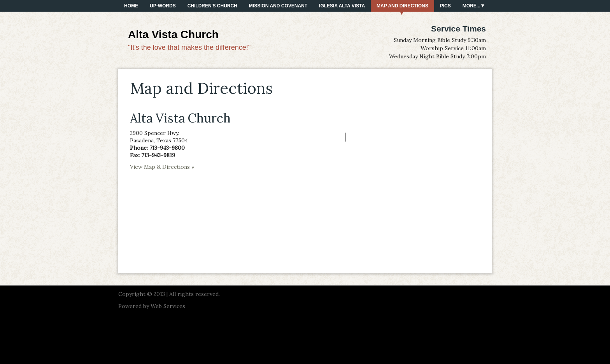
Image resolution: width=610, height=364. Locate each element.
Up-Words (163, 6)
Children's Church (212, 6)
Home (131, 6)
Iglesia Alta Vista (342, 6)
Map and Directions (402, 6)
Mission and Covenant (278, 6)
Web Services (168, 306)
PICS (445, 6)
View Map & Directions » (162, 167)
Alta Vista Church (173, 34)
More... (472, 6)
